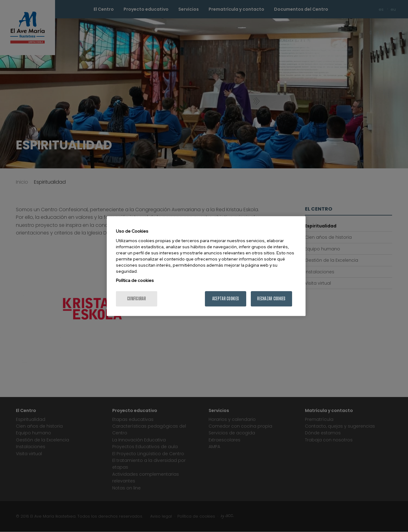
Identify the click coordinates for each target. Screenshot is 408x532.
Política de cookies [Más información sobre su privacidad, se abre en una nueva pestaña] (135, 280)
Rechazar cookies (271, 299)
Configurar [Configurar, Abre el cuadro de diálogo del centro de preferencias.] (137, 299)
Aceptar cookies (226, 299)
